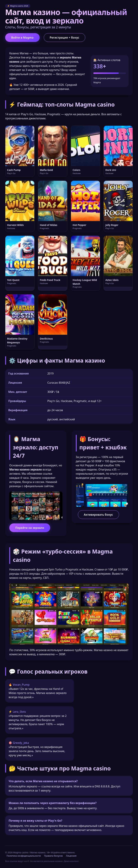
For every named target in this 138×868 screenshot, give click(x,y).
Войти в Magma (22, 38)
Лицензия (71, 856)
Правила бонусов (53, 856)
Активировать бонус (98, 515)
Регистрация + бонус (65, 38)
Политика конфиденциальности (24, 856)
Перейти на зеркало (30, 528)
